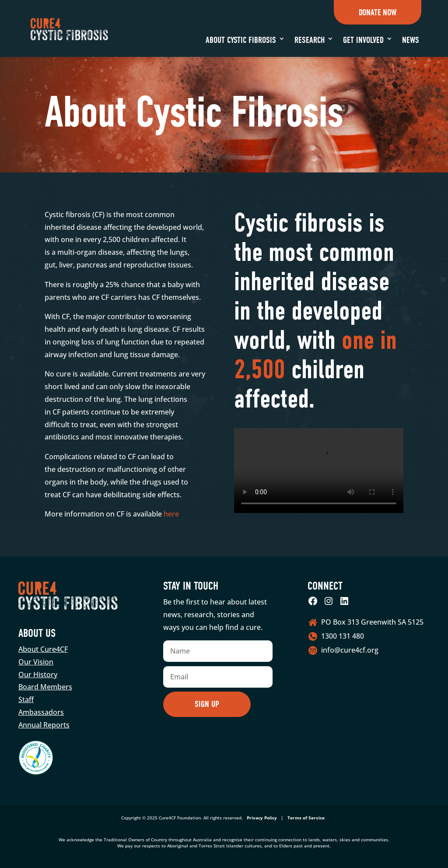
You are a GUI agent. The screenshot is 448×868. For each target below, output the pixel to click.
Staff (26, 699)
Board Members (45, 687)
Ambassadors (41, 712)
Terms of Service (306, 818)
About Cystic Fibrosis (241, 40)
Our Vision (36, 662)
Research (310, 40)
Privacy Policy (262, 818)
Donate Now (378, 12)
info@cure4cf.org (350, 650)
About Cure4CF (43, 649)
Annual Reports (44, 725)
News (411, 40)
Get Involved (363, 40)
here (170, 514)
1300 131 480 (343, 636)
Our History (38, 675)
